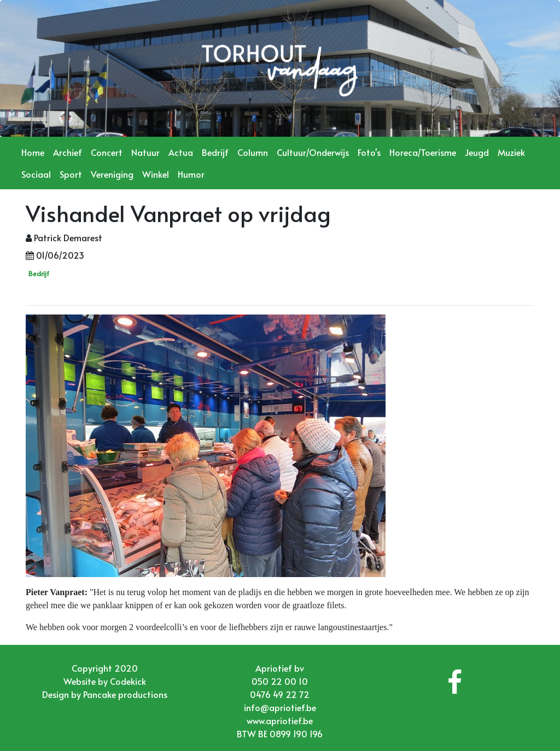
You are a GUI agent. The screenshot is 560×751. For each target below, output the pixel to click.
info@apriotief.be (280, 707)
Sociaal (36, 174)
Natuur (145, 152)
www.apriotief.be (280, 720)
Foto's (369, 152)
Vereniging (112, 174)
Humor (191, 174)
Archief (68, 152)
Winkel (156, 174)
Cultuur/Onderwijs (313, 152)
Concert (107, 152)
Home (33, 152)
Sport (71, 174)
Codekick (128, 681)
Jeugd (477, 152)
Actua (181, 152)
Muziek (511, 152)
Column (253, 152)
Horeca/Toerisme (423, 152)
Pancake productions (125, 694)
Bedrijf (215, 152)
